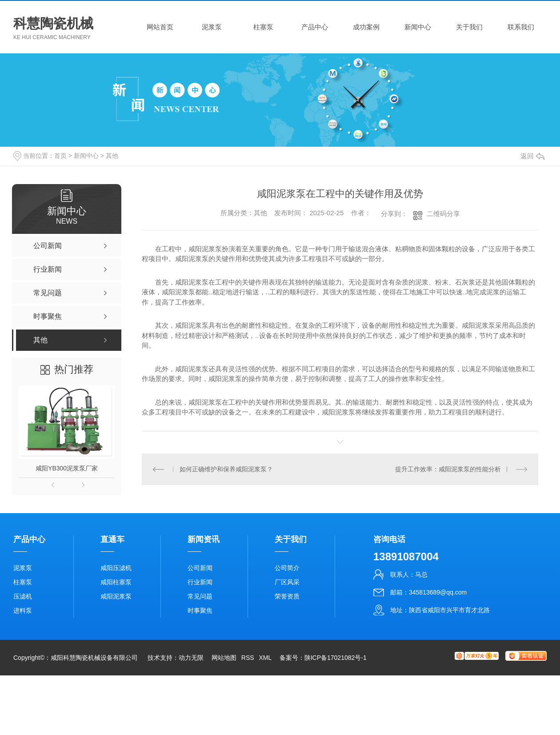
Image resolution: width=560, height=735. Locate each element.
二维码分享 (443, 214)
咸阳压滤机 (116, 568)
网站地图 (224, 658)
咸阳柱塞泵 (116, 582)
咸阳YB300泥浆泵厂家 (67, 468)
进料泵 (23, 610)
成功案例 (366, 27)
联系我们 (521, 27)
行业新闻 (200, 582)
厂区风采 (287, 582)
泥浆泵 (212, 27)
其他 (112, 156)
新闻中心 (418, 27)
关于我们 (469, 27)
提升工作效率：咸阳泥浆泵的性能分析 (448, 469)
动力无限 (191, 658)
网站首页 (160, 27)
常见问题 (200, 596)
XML (265, 658)
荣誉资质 (287, 596)
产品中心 (315, 27)
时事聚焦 (200, 610)
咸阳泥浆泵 (116, 596)
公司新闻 (200, 568)
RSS (248, 658)
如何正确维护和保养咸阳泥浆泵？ (226, 469)
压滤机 (23, 596)
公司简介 (287, 568)
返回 (532, 156)
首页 (60, 156)
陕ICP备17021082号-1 (336, 658)
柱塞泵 (263, 27)
